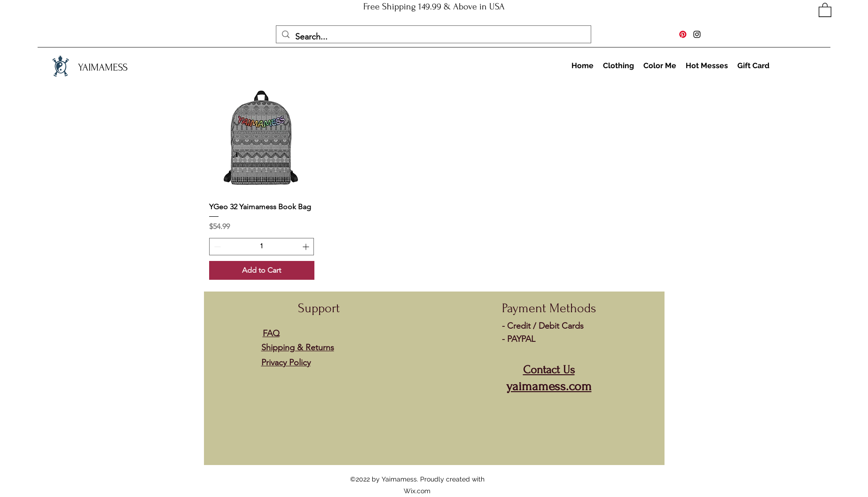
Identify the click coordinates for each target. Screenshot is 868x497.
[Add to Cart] (262, 270)
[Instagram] (697, 34)
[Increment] (307, 247)
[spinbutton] (262, 247)
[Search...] (433, 37)
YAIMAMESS (103, 67)
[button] (825, 9)
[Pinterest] (683, 34)
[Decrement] (216, 247)
